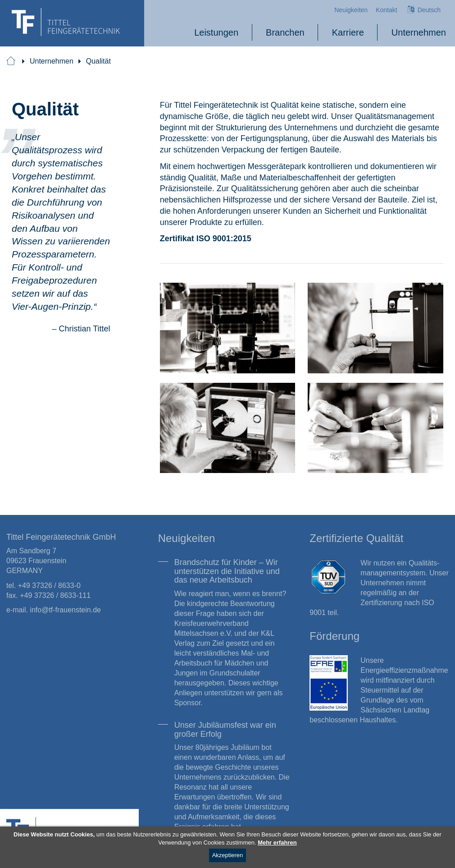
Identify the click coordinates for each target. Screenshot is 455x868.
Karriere (348, 32)
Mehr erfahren (277, 843)
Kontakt (386, 10)
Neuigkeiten (351, 10)
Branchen (285, 32)
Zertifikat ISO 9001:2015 (206, 238)
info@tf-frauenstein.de (65, 610)
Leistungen (216, 32)
